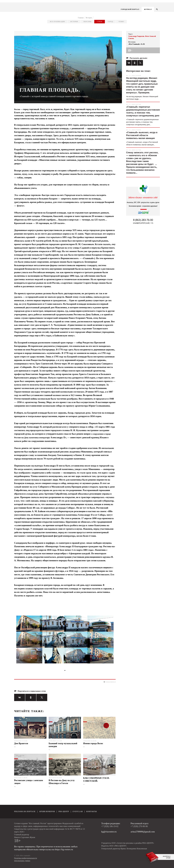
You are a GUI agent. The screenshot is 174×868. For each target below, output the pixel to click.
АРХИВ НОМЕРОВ (47, 812)
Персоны (87, 22)
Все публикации (57, 22)
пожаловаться (111, 682)
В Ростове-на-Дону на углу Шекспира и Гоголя (62, 782)
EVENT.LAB (78, 812)
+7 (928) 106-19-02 (110, 826)
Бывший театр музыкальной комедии (63, 745)
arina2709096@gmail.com (143, 832)
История (74, 22)
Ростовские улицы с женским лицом (29, 782)
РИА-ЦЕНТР (64, 812)
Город (110, 22)
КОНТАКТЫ (92, 812)
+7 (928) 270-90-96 (139, 826)
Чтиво (121, 22)
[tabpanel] (65, 641)
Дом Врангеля (21, 743)
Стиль (100, 22)
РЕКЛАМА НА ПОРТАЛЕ (25, 812)
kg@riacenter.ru (109, 832)
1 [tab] (65, 670)
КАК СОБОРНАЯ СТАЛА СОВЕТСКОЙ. (96, 780)
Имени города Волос (93, 743)
